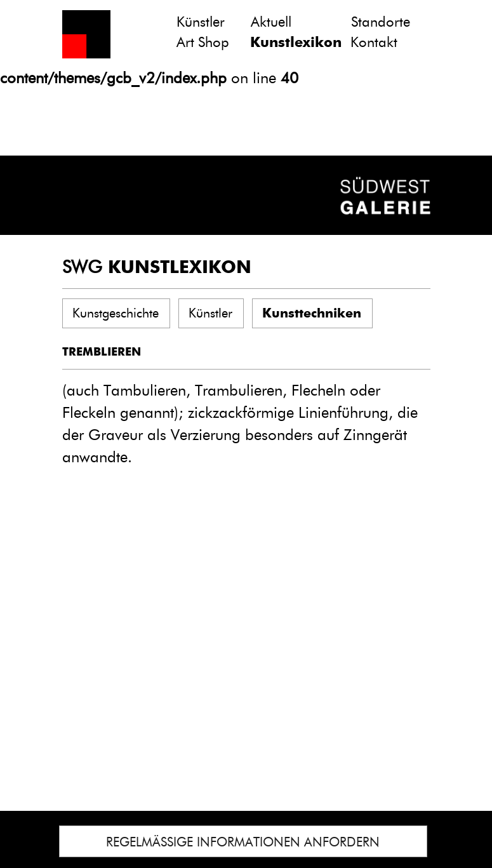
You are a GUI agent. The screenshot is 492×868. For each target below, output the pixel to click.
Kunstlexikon (296, 42)
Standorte (381, 22)
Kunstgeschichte (116, 313)
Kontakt (374, 42)
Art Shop (203, 42)
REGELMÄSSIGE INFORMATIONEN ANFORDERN (243, 842)
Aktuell (271, 22)
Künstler (201, 22)
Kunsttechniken (312, 313)
